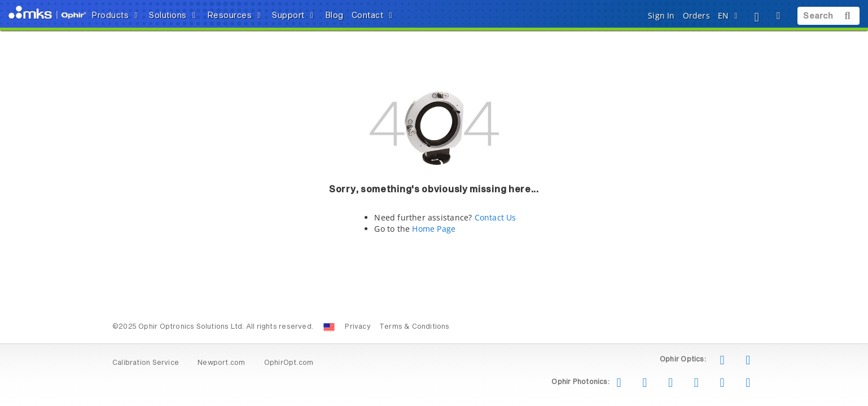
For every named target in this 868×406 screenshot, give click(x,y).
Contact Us (496, 217)
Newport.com (221, 363)
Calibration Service (146, 363)
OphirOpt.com (289, 363)
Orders (696, 16)
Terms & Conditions (415, 327)
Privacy (358, 327)
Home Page (434, 229)
